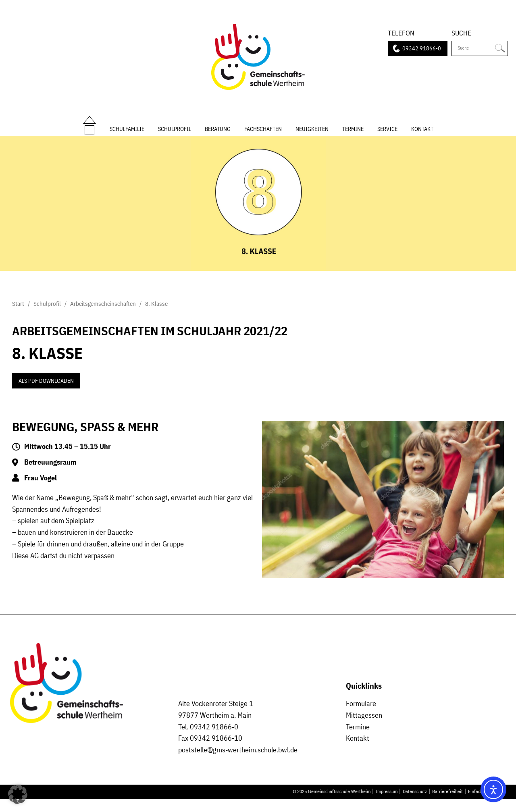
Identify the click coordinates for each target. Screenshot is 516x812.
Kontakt (422, 134)
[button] (18, 794)
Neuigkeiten (312, 134)
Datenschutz (415, 804)
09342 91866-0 (422, 49)
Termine (353, 134)
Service (387, 134)
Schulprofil (175, 134)
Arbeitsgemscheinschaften (103, 317)
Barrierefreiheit (447, 804)
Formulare (361, 717)
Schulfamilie (127, 134)
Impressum (387, 804)
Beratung (218, 134)
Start (89, 126)
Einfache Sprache (485, 804)
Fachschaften (263, 134)
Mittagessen (364, 728)
